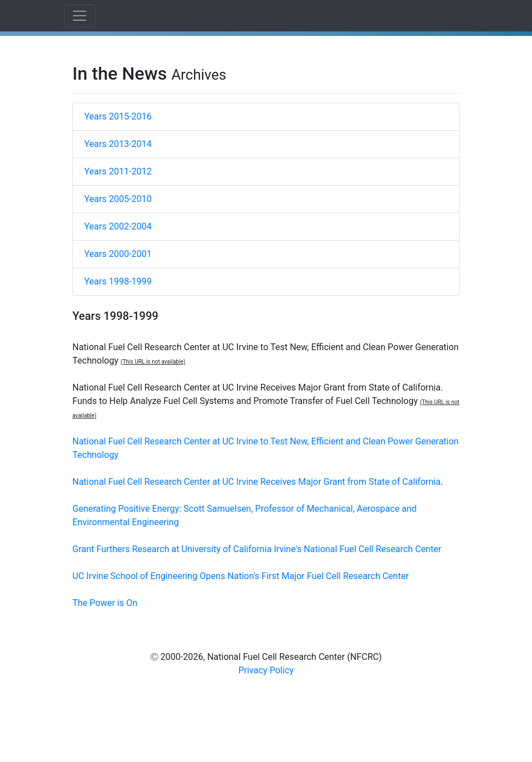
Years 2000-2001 (118, 254)
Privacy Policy (266, 670)
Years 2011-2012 (118, 171)
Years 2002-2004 (118, 226)
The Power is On (105, 603)
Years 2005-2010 (118, 199)
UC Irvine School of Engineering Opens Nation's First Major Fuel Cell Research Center (240, 576)
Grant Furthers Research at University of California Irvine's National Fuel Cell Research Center (257, 549)
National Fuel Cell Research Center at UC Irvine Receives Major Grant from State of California (256, 482)
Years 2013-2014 (118, 144)
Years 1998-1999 (118, 281)
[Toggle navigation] (80, 16)
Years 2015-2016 (118, 116)
